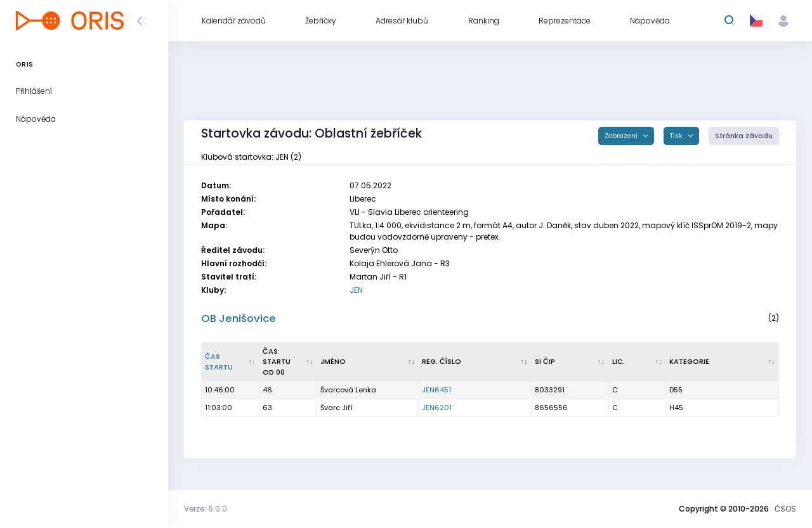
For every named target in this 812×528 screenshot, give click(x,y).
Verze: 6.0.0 (206, 509)
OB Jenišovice (239, 319)
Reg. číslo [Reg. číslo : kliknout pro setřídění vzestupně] (442, 361)
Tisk (677, 136)
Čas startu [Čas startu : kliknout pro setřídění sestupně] (219, 362)
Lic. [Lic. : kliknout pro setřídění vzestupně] (619, 361)
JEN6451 (436, 390)
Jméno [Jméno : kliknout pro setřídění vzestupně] (333, 361)
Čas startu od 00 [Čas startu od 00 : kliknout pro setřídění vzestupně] (277, 362)
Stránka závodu (744, 136)
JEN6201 (437, 408)
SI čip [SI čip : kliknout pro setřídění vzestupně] (545, 361)
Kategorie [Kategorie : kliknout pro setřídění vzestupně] (689, 361)
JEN (356, 290)
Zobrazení (622, 136)
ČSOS (785, 509)
